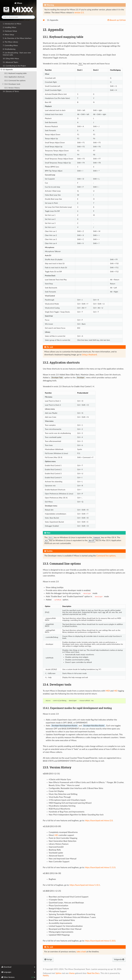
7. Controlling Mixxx (10, 46)
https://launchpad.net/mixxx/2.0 (99, 821)
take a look (81, 952)
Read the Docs (93, 973)
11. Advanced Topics (10, 62)
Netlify (46, 976)
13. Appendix (7, 70)
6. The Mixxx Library (10, 42)
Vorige (48, 959)
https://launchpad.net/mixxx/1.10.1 (85, 885)
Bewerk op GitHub (117, 20)
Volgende (119, 959)
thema (72, 973)
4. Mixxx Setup (8, 35)
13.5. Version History (12, 88)
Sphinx (58, 973)
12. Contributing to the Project (14, 66)
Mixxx (18, 8)
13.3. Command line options (15, 81)
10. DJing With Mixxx (11, 59)
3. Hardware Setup (10, 31)
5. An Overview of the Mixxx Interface (17, 38)
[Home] (44, 20)
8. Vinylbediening (9, 49)
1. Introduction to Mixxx (12, 24)
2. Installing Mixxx (9, 27)
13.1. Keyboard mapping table (15, 73)
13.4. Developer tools (11, 84)
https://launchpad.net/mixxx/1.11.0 (100, 867)
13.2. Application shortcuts (14, 77)
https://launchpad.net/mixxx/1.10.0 (100, 941)
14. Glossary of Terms (11, 91)
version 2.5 (79, 13)
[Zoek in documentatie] (18, 17)
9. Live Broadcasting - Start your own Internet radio (17, 54)
